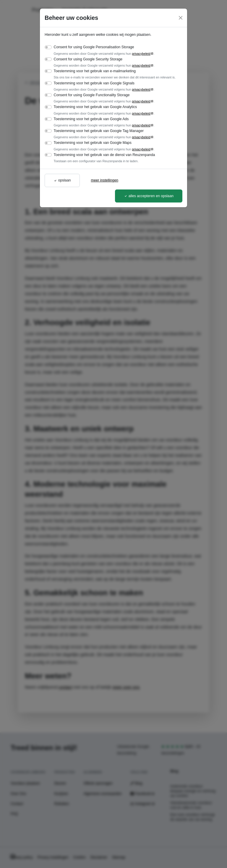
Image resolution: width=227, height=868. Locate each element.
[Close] (181, 18)
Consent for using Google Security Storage (88, 59)
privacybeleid (141, 54)
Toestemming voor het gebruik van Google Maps (93, 143)
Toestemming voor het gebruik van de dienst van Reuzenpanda (104, 155)
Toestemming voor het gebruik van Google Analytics (95, 107)
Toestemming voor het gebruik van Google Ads (91, 119)
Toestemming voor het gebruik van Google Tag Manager (99, 131)
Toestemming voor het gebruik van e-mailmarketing (95, 71)
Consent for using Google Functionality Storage (92, 95)
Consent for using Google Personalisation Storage (94, 47)
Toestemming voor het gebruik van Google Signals (94, 83)
